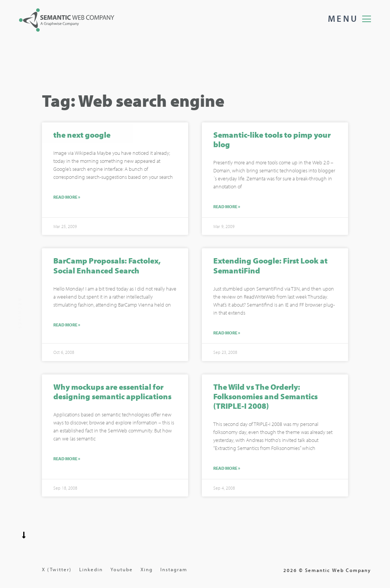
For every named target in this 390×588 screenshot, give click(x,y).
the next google (82, 135)
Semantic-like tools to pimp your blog (272, 140)
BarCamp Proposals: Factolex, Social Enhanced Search (107, 266)
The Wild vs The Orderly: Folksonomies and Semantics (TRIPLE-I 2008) (265, 397)
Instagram (174, 569)
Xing (147, 569)
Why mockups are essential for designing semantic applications (112, 392)
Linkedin (91, 569)
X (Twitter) (57, 569)
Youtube (122, 569)
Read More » (67, 198)
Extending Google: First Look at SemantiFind (270, 266)
